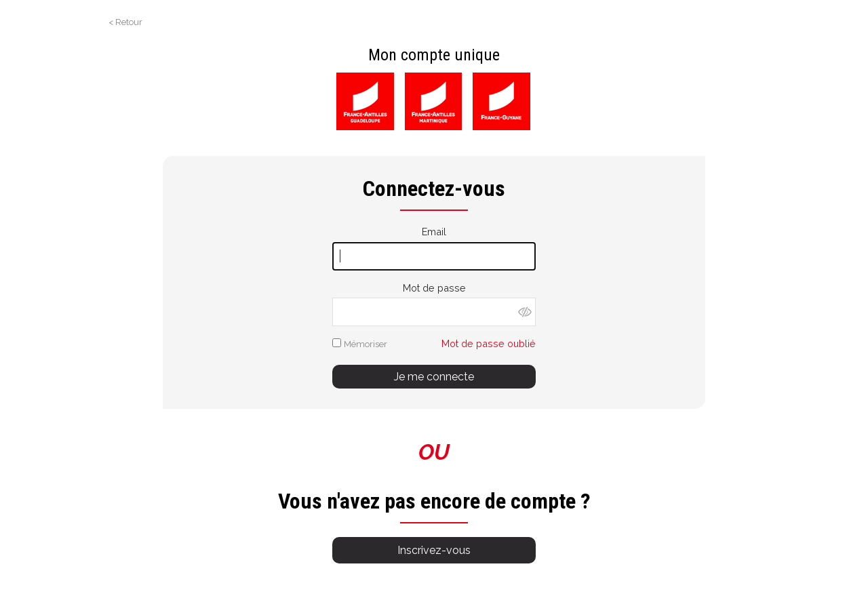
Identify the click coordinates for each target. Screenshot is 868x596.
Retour (129, 22)
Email (434, 232)
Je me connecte (434, 377)
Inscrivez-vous (434, 550)
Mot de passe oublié (489, 343)
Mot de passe (434, 288)
